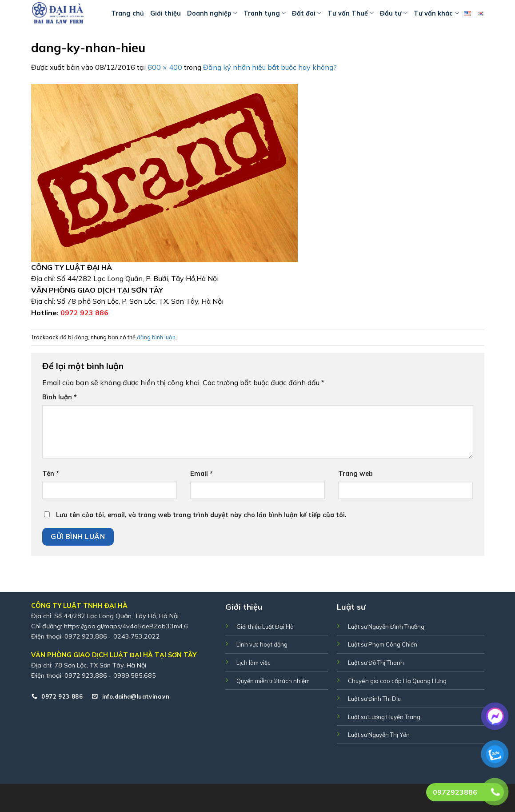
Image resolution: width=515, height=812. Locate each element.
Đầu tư (394, 13)
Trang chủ (128, 13)
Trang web (355, 474)
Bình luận (60, 397)
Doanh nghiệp (212, 13)
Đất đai (307, 13)
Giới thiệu (166, 13)
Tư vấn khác (436, 13)
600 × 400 (165, 67)
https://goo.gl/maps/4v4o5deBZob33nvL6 (126, 626)
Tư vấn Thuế (351, 13)
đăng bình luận (156, 337)
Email (202, 474)
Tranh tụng (265, 13)
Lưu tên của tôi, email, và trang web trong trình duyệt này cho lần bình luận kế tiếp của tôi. (201, 515)
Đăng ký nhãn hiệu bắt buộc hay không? (270, 67)
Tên (51, 474)
